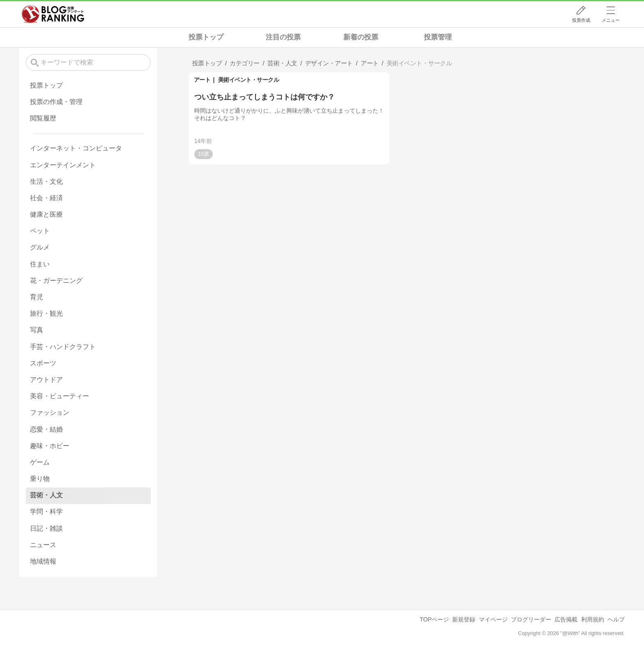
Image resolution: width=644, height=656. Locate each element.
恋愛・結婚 (46, 429)
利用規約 (593, 619)
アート (202, 80)
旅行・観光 (46, 313)
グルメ (40, 247)
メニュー (611, 20)
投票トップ (206, 37)
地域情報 (43, 561)
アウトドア (46, 380)
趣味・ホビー (50, 446)
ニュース (43, 545)
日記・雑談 (46, 528)
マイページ (493, 619)
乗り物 (40, 479)
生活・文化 (46, 181)
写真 (37, 330)
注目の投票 (283, 37)
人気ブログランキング (53, 14)
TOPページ (434, 619)
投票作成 (581, 20)
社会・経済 (46, 198)
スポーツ (43, 363)
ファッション (50, 412)
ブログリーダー (531, 619)
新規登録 (464, 619)
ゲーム (40, 462)
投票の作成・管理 (56, 102)
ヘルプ (616, 619)
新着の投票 (361, 37)
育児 (37, 297)
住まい (40, 264)
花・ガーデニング (56, 281)
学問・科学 (46, 512)
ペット (40, 231)
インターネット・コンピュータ (76, 148)
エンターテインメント (63, 165)
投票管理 (438, 37)
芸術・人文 (46, 495)
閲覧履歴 (43, 118)
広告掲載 (566, 619)
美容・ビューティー (60, 396)
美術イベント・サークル (249, 80)
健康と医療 (46, 214)
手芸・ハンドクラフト (63, 347)
